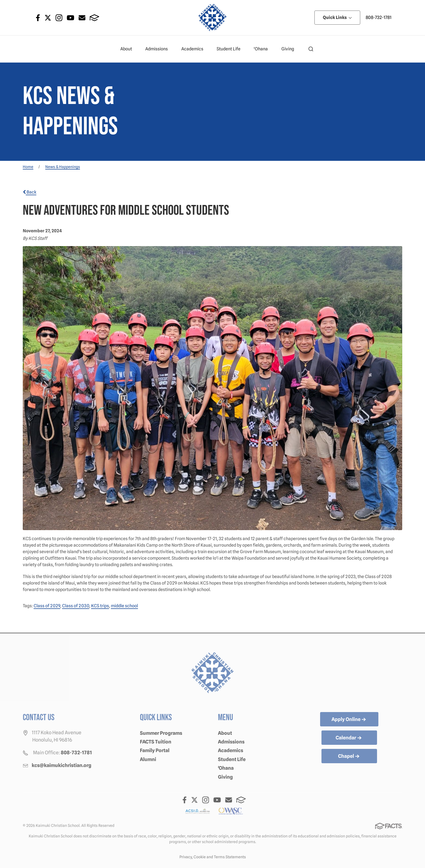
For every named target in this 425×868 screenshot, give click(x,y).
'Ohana (263, 49)
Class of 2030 (76, 606)
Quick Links (337, 17)
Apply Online (349, 720)
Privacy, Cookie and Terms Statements (213, 857)
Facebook (38, 18)
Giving (290, 49)
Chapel (349, 756)
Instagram (59, 18)
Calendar (349, 738)
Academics (195, 49)
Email (82, 18)
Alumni (148, 759)
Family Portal (155, 750)
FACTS (94, 18)
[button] (311, 49)
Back (30, 192)
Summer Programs (161, 733)
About (128, 49)
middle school (124, 606)
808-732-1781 (379, 17)
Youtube (70, 18)
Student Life (231, 49)
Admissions (159, 49)
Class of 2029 (47, 606)
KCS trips (100, 606)
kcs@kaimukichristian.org (62, 765)
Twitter (48, 18)
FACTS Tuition (156, 742)
